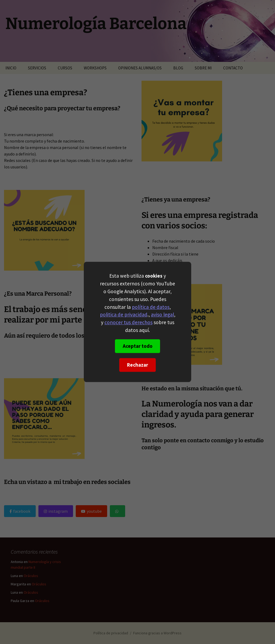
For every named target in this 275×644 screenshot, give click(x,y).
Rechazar (137, 365)
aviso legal (162, 315)
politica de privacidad (124, 315)
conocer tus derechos (129, 323)
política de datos (151, 307)
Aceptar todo (138, 346)
